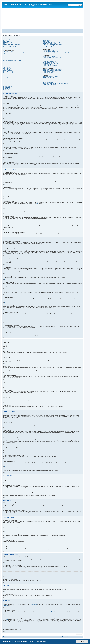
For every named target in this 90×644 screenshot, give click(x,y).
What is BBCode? (6, 81)
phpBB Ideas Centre (53, 612)
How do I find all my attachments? (49, 77)
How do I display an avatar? (7, 58)
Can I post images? (6, 84)
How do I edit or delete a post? (8, 65)
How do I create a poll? (7, 67)
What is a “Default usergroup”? (49, 46)
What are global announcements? (8, 85)
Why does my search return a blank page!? (51, 63)
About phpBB (5, 606)
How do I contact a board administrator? (50, 84)
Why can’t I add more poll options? (9, 68)
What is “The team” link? (47, 47)
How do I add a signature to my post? (9, 66)
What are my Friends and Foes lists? (50, 56)
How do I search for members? (49, 65)
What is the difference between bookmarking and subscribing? (54, 69)
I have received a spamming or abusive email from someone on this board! (56, 53)
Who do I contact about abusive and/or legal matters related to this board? (56, 83)
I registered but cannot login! (8, 42)
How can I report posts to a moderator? (9, 74)
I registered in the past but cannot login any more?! (11, 45)
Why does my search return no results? (50, 62)
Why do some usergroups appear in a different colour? (53, 45)
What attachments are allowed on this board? (51, 76)
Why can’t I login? (6, 43)
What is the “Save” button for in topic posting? (11, 75)
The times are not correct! (7, 54)
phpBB (37, 204)
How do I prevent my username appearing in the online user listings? (14, 53)
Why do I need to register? (7, 39)
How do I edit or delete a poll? (8, 69)
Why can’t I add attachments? (8, 72)
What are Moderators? (47, 40)
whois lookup (5, 619)
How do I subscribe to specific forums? (50, 72)
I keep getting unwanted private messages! (51, 52)
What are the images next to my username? (10, 57)
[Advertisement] (42, 18)
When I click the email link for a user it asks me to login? (12, 60)
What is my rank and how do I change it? (10, 59)
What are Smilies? (6, 83)
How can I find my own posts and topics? (50, 66)
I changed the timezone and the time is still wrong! (11, 55)
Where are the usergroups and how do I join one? (52, 42)
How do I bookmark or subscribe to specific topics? (52, 70)
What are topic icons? (6, 90)
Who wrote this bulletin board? (48, 81)
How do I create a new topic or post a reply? (10, 64)
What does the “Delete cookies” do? (9, 48)
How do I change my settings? (8, 52)
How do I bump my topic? (7, 77)
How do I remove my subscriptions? (49, 73)
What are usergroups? (47, 41)
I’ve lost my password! (6, 46)
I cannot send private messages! (49, 51)
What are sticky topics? (7, 87)
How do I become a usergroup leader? (50, 43)
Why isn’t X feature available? (48, 82)
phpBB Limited (34, 604)
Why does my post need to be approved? (10, 76)
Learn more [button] (46, 641)
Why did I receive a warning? (8, 73)
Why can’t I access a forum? (8, 71)
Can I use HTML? (6, 82)
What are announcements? (7, 86)
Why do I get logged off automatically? (9, 47)
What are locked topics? (7, 88)
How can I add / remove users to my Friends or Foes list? (53, 58)
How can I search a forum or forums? (50, 61)
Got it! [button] (82, 641)
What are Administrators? (48, 39)
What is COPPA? (6, 40)
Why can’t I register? (6, 41)
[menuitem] (9, 30)
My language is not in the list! (8, 56)
